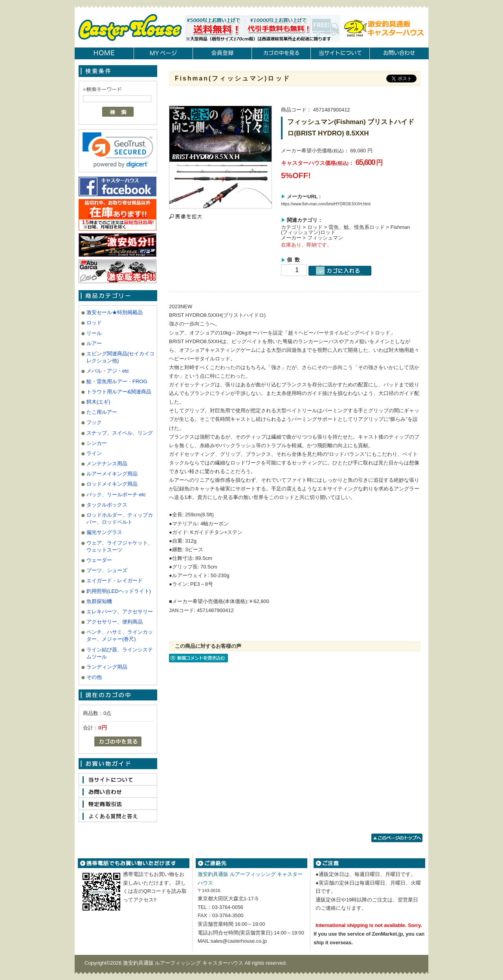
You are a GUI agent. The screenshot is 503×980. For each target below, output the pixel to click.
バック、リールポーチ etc (116, 495)
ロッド (94, 323)
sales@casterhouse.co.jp (239, 941)
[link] (118, 150)
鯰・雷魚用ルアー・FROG (117, 381)
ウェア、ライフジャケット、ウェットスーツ (120, 546)
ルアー (94, 343)
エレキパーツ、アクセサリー (120, 612)
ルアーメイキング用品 (112, 474)
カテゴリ (291, 227)
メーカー (291, 238)
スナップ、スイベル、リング (120, 433)
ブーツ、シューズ (107, 570)
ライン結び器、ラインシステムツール (120, 653)
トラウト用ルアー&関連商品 (119, 392)
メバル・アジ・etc (108, 371)
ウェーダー (99, 560)
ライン (94, 453)
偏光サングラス (104, 532)
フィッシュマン (325, 238)
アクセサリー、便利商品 (115, 622)
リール (94, 333)
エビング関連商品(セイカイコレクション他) (120, 357)
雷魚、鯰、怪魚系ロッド (357, 227)
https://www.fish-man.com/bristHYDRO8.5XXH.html (326, 204)
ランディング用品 (107, 667)
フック (94, 422)
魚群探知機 (99, 601)
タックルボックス (107, 505)
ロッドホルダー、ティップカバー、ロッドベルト (120, 518)
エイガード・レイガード (115, 581)
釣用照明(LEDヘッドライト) (119, 591)
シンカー (97, 443)
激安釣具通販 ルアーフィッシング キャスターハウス (184, 963)
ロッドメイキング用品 (112, 484)
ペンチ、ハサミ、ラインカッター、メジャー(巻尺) (120, 635)
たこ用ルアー (102, 412)
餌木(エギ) (98, 402)
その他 (94, 677)
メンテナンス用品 (107, 463)
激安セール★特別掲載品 (115, 312)
